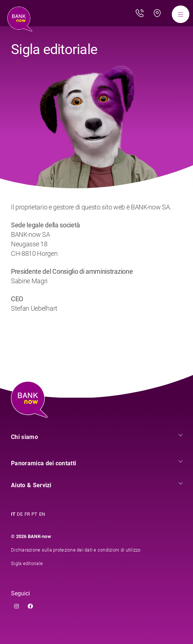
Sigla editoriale (27, 563)
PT (35, 514)
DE (20, 514)
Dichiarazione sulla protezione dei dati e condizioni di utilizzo (76, 550)
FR (27, 514)
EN (42, 514)
